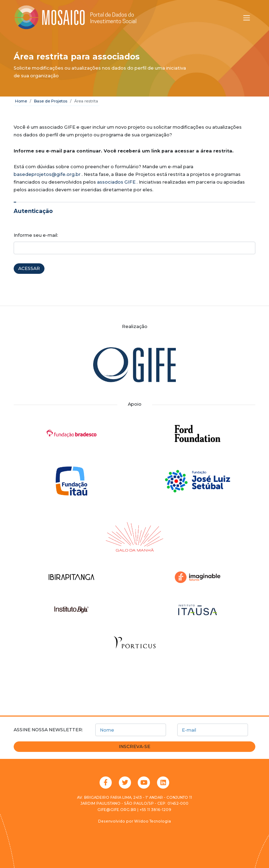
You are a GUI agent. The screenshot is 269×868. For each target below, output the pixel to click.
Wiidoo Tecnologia (153, 821)
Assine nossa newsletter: (48, 730)
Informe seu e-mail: (36, 235)
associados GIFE (116, 182)
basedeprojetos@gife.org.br (47, 174)
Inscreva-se (134, 746)
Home (21, 101)
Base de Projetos (51, 101)
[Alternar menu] (247, 18)
